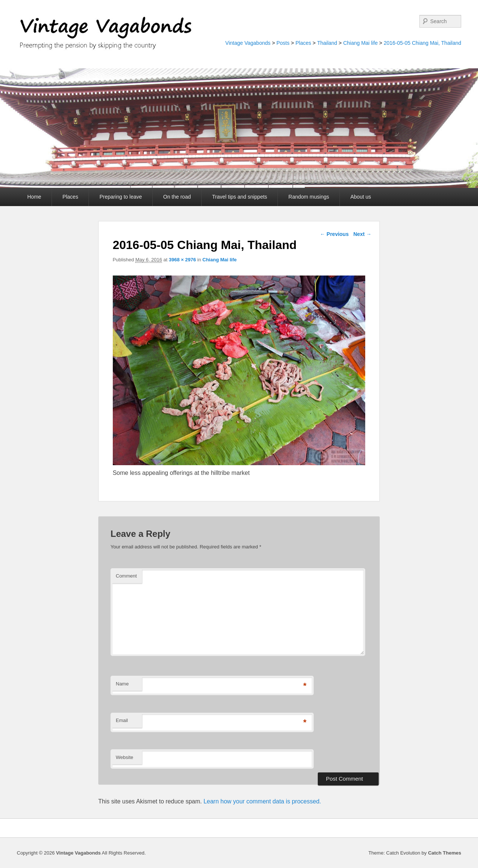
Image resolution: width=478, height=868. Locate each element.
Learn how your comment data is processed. (262, 801)
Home (34, 197)
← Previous (334, 234)
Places (303, 43)
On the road (177, 197)
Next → (362, 234)
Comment (126, 576)
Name (122, 684)
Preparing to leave (121, 197)
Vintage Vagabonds (248, 43)
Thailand (327, 43)
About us (361, 197)
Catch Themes (445, 853)
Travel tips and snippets (240, 197)
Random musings (309, 197)
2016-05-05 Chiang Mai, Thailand (422, 43)
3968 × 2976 (182, 260)
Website (125, 757)
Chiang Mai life (361, 43)
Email (122, 720)
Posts (283, 43)
